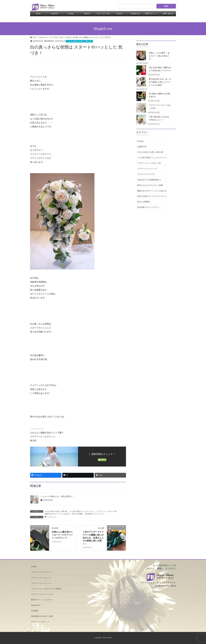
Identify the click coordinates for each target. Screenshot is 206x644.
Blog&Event (136, 14)
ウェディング (52, 517)
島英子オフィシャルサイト (42, 600)
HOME (34, 567)
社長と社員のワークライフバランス (152, 196)
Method (87, 14)
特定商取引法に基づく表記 (42, 616)
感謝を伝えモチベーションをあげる (57, 514)
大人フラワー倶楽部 (103, 14)
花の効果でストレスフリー (95, 514)
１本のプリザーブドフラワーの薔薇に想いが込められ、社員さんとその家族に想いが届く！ (93, 538)
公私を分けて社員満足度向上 (149, 180)
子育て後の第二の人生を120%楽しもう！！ (159, 118)
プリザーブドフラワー (146, 174)
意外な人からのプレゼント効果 (150, 185)
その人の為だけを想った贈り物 (79, 41)
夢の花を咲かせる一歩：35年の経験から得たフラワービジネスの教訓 (160, 82)
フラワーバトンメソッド (147, 169)
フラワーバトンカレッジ (41, 578)
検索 (166, 6)
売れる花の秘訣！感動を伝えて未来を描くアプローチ (160, 69)
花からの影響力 (78, 514)
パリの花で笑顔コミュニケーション (82, 511)
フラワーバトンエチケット (42, 572)
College (71, 14)
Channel (119, 14)
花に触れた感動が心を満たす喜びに (160, 95)
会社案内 (35, 611)
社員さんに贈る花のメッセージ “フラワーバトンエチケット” (62, 535)
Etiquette (54, 14)
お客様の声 (142, 147)
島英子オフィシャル (152, 14)
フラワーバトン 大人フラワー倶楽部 (46, 589)
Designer (141, 141)
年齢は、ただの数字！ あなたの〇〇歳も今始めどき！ (159, 56)
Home (38, 14)
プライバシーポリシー (40, 622)
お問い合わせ (168, 14)
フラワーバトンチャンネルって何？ (160, 107)
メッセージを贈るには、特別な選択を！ (57, 496)
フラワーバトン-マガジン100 (106, 511)
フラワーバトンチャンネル (42, 594)
